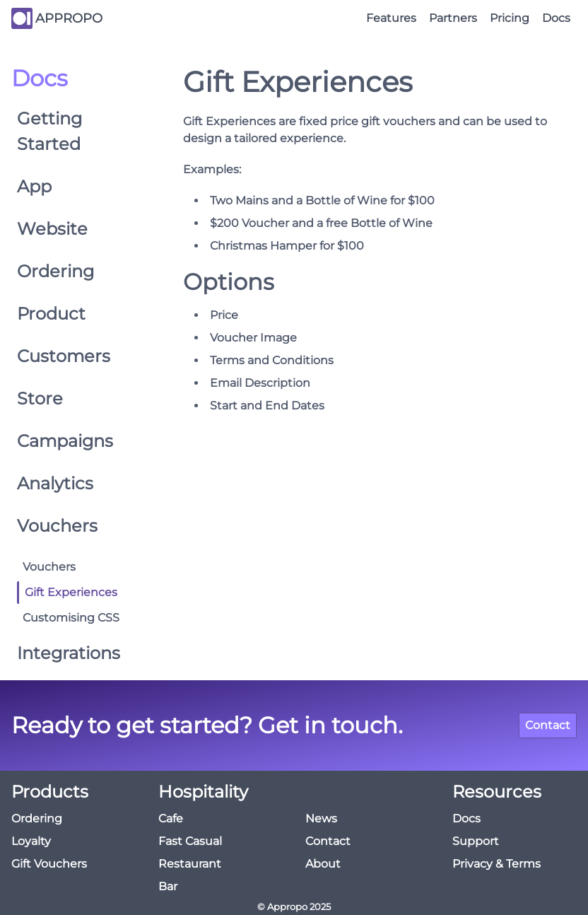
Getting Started (49, 131)
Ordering (55, 271)
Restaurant (190, 864)
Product (51, 314)
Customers (64, 356)
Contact (548, 725)
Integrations (69, 653)
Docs (556, 18)
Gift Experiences (71, 592)
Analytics (55, 483)
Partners (453, 18)
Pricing (510, 18)
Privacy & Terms (496, 864)
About (323, 864)
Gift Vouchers (49, 864)
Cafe (171, 818)
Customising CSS (71, 618)
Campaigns (65, 441)
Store (40, 398)
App (34, 186)
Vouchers (57, 526)
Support (476, 841)
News (321, 818)
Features (391, 18)
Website (52, 229)
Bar (168, 886)
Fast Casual (190, 841)
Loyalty (31, 841)
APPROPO (69, 18)
